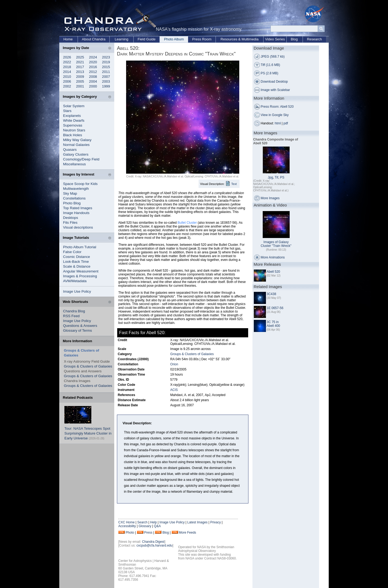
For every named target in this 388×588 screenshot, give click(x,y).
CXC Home (127, 522)
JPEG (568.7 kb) (273, 57)
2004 (93, 81)
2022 (67, 62)
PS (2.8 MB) (270, 73)
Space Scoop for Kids (80, 184)
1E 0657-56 (275, 308)
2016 (93, 67)
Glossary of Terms (77, 330)
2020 (93, 62)
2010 (67, 77)
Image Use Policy (77, 291)
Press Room (202, 39)
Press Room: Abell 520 (277, 107)
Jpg (270, 177)
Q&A (157, 526)
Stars (67, 111)
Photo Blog (72, 203)
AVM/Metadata (75, 281)
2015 (106, 67)
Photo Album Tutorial (80, 247)
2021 (80, 62)
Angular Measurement (81, 271)
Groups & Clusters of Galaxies (88, 366)
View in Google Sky (275, 115)
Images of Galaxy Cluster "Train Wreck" (276, 244)
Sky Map (70, 193)
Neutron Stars (74, 130)
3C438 (271, 294)
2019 (106, 62)
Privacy (215, 522)
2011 (106, 72)
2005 (80, 81)
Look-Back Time (76, 262)
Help (153, 522)
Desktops (71, 218)
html (278, 123)
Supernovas (73, 125)
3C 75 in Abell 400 (273, 324)
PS (282, 177)
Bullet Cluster (187, 223)
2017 (80, 67)
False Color (72, 252)
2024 (93, 57)
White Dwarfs (74, 120)
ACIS (174, 390)
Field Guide (147, 39)
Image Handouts (76, 213)
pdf (286, 123)
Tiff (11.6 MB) (271, 65)
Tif (277, 177)
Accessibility (127, 526)
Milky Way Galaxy (77, 140)
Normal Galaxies (76, 145)
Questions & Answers (80, 326)
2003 (106, 81)
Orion (174, 364)
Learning (122, 39)
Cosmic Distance (77, 257)
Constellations (74, 198)
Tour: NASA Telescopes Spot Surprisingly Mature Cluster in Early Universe (88, 433)
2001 (80, 86)
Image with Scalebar (276, 90)
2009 (80, 77)
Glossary (145, 526)
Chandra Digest (153, 542)
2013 (80, 72)
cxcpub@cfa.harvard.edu (154, 545)
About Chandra (94, 39)
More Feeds (188, 533)
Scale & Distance (77, 266)
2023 (106, 57)
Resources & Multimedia (240, 39)
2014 (67, 72)
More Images (270, 198)
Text (234, 184)
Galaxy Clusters (76, 154)
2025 (80, 57)
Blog (294, 39)
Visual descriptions (78, 227)
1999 (106, 86)
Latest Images (197, 522)
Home (68, 39)
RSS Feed (71, 316)
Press (148, 533)
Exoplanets (72, 116)
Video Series (275, 39)
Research (314, 39)
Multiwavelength (76, 189)
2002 (67, 86)
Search (142, 522)
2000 (93, 86)
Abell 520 (273, 272)
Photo (130, 533)
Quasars (70, 150)
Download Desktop (274, 82)
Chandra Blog (74, 311)
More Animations (273, 257)
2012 (93, 72)
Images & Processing (80, 276)
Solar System (74, 106)
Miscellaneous (74, 164)
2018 (67, 67)
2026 (67, 57)
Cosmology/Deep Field (81, 159)
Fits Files (70, 223)
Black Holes (72, 135)
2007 (106, 77)
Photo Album (174, 39)
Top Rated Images (78, 208)
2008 (93, 77)
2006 (67, 81)
